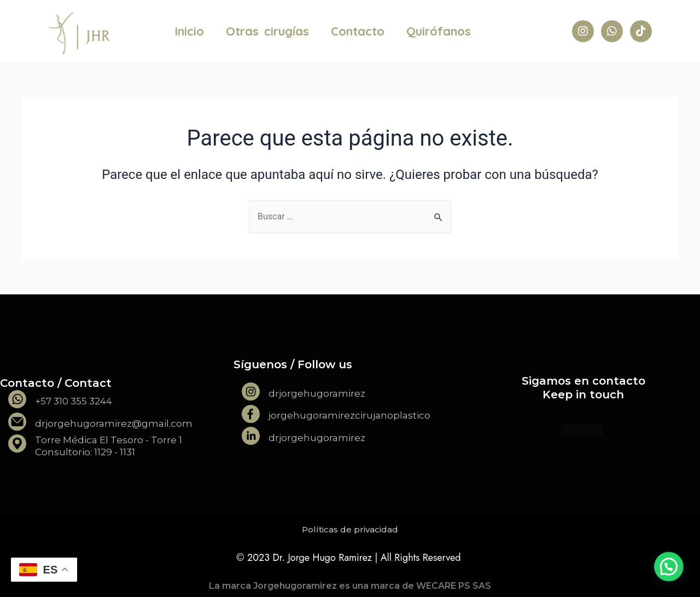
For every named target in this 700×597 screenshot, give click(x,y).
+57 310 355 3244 (74, 401)
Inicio (189, 31)
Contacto (358, 31)
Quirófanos (439, 31)
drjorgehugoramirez (317, 393)
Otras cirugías (267, 31)
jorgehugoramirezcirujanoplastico (349, 415)
